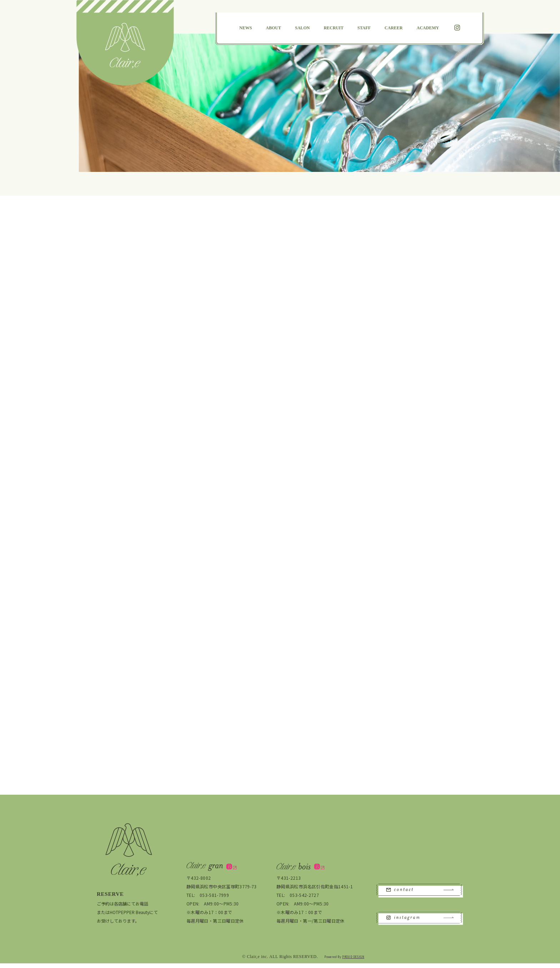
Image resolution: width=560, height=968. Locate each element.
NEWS (246, 28)
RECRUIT (333, 28)
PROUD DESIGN (353, 961)
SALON (302, 28)
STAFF (364, 28)
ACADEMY (428, 28)
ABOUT (273, 28)
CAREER (394, 28)
